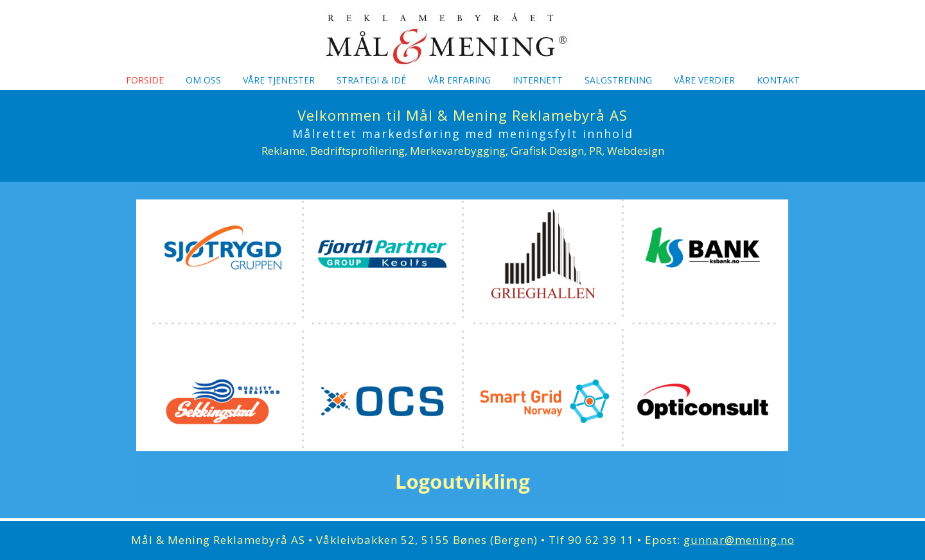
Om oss (203, 80)
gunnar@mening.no (739, 540)
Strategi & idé (371, 80)
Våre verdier (704, 80)
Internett (538, 80)
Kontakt (778, 80)
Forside (145, 80)
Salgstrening (618, 80)
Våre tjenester (279, 80)
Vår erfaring (459, 80)
